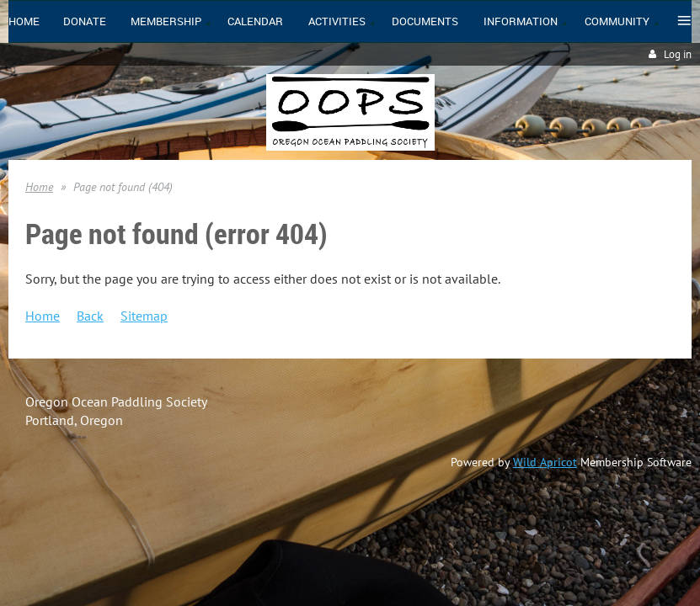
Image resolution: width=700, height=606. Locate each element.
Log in (678, 54)
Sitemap (144, 316)
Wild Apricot (545, 462)
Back (90, 316)
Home (39, 187)
